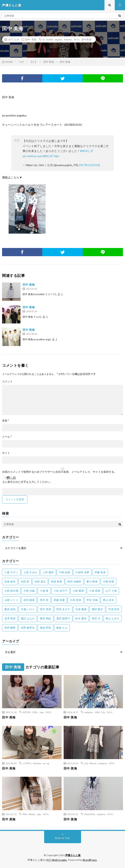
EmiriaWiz (90, 814)
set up (46, 763)
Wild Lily (100, 712)
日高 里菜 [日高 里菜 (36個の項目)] (76, 600)
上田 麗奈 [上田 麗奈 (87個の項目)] (48, 572)
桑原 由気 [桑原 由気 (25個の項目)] (10, 609)
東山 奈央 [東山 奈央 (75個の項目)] (108, 600)
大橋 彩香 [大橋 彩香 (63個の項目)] (108, 581)
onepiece (89, 712)
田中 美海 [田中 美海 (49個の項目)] (45, 609)
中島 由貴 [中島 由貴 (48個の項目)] (65, 572)
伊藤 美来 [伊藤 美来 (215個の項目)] (100, 572)
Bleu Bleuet (29, 814)
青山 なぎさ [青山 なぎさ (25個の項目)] (112, 618)
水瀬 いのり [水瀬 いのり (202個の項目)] (28, 609)
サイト (6, 453)
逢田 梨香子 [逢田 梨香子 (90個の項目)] (63, 618)
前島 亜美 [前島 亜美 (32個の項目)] (57, 581)
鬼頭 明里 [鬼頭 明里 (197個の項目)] (45, 628)
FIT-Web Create (57, 860)
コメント (7, 381)
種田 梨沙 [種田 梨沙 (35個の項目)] (97, 609)
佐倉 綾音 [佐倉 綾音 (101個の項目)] (10, 581)
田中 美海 (31, 39)
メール (7, 437)
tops (42, 712)
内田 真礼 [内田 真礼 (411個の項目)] (40, 581)
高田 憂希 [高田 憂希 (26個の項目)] (10, 628)
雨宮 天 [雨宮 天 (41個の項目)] (96, 618)
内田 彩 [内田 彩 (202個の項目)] (25, 581)
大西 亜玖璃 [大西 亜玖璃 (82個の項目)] (11, 591)
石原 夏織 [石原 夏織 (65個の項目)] (81, 609)
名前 (6, 421)
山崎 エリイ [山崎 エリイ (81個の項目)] (11, 600)
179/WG (27, 763)
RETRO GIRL (30, 712)
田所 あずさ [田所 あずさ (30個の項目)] (63, 609)
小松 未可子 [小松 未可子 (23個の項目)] (61, 591)
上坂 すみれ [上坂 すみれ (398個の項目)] (30, 572)
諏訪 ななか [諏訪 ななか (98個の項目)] (28, 618)
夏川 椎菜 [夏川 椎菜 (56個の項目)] (92, 581)
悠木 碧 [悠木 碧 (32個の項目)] (44, 600)
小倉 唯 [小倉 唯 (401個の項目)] (44, 591)
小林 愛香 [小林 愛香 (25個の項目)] (78, 591)
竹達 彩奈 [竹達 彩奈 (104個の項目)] (114, 609)
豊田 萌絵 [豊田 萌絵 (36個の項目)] (45, 618)
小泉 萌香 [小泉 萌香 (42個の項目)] (95, 591)
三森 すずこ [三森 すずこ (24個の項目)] (11, 572)
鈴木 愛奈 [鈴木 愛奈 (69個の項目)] (81, 618)
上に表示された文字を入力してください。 (27, 482)
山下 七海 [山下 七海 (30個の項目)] (111, 591)
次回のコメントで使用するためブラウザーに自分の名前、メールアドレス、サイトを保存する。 (59, 472)
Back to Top (62, 838)
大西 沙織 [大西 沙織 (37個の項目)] (29, 591)
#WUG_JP (87, 151)
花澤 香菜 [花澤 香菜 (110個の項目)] (10, 618)
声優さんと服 (73, 855)
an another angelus (52, 39)
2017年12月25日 (89, 165)
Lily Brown (90, 763)
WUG (77, 39)
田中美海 (86, 39)
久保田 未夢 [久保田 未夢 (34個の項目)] (82, 572)
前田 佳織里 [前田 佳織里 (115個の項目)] (74, 581)
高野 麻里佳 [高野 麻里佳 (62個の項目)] (28, 628)
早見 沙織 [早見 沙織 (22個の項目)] (92, 600)
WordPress (90, 860)
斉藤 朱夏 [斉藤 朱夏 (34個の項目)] (59, 600)
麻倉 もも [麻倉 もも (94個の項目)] (62, 628)
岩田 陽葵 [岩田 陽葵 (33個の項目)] (29, 600)
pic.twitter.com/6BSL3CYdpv (41, 156)
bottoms (68, 39)
